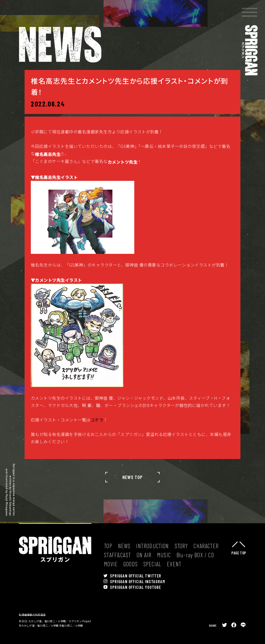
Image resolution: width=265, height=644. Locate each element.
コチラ (97, 432)
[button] (249, 12)
